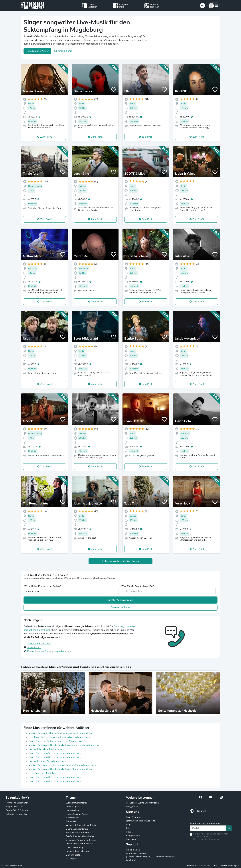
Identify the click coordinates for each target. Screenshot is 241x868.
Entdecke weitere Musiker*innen (121, 561)
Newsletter (131, 839)
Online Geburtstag (75, 847)
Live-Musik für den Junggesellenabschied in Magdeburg (59, 737)
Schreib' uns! (34, 647)
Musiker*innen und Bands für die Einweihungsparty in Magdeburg (65, 745)
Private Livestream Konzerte (79, 844)
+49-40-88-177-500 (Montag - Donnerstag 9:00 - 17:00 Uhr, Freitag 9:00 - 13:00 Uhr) (152, 857)
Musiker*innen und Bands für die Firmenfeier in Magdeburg (61, 769)
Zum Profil (46, 137)
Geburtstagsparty (74, 806)
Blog (128, 824)
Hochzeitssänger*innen (77, 814)
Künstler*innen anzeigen (121, 600)
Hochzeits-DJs (73, 818)
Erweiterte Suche (121, 607)
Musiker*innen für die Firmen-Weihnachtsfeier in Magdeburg (62, 765)
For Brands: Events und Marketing (142, 803)
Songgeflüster (133, 806)
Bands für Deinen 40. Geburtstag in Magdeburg (55, 781)
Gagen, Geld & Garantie (17, 810)
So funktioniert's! (64, 51)
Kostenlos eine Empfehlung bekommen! (49, 651)
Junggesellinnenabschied (78, 851)
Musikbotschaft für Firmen (78, 833)
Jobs (128, 828)
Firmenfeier (71, 821)
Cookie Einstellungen (229, 866)
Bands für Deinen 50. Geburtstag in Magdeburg (55, 753)
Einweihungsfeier (74, 855)
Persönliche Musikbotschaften (80, 836)
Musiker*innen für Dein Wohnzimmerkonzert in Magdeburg (61, 733)
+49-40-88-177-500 (39, 644)
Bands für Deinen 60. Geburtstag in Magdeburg (55, 757)
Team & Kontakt (134, 817)
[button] (214, 6)
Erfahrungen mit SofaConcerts (141, 821)
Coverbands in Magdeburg (43, 773)
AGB (215, 866)
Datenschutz (205, 866)
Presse (129, 832)
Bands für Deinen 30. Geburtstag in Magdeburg (55, 777)
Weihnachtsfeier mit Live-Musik (81, 825)
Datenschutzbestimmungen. (207, 839)
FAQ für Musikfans (15, 806)
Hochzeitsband (73, 810)
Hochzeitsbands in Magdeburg (45, 749)
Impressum (192, 866)
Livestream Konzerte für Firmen (81, 840)
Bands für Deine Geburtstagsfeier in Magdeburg (55, 741)
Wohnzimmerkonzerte (76, 803)
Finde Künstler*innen (37, 51)
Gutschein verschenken (17, 814)
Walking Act (72, 859)
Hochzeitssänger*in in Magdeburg (47, 761)
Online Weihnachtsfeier (77, 829)
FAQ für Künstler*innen (17, 803)
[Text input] (208, 828)
